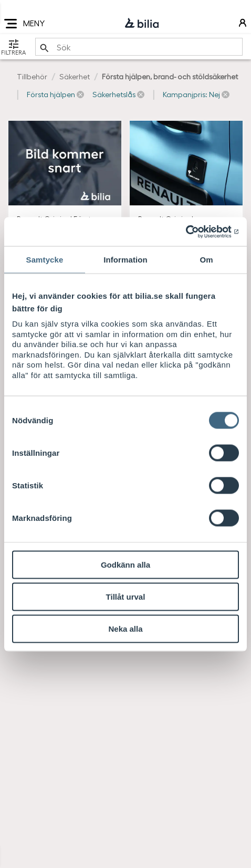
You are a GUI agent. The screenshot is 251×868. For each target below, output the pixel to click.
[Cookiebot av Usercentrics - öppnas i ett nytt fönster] (193, 232)
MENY (24, 24)
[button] (55, 95)
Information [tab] (125, 260)
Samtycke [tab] (45, 260)
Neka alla (125, 629)
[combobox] (139, 47)
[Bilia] (142, 24)
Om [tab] (206, 260)
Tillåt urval (126, 597)
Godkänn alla (125, 565)
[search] (139, 47)
